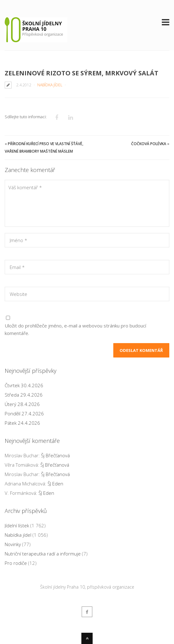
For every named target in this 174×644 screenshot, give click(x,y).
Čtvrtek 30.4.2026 (24, 385)
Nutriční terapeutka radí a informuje (43, 554)
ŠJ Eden (55, 484)
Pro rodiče (16, 563)
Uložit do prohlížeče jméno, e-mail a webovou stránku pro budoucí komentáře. (75, 329)
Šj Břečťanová (55, 455)
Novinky (13, 544)
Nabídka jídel (50, 85)
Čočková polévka (149, 144)
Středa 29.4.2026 (24, 395)
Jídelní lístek (17, 525)
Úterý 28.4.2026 (22, 404)
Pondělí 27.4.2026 (24, 413)
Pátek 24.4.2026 (22, 423)
